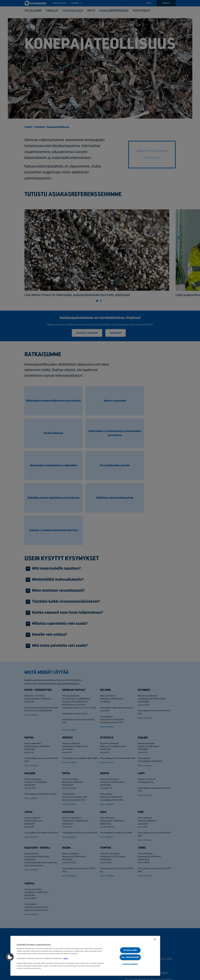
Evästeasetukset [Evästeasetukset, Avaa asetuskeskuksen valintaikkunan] (130, 964)
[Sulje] (155, 939)
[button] (10, 957)
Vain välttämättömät (130, 957)
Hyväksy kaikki (130, 950)
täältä (66, 958)
